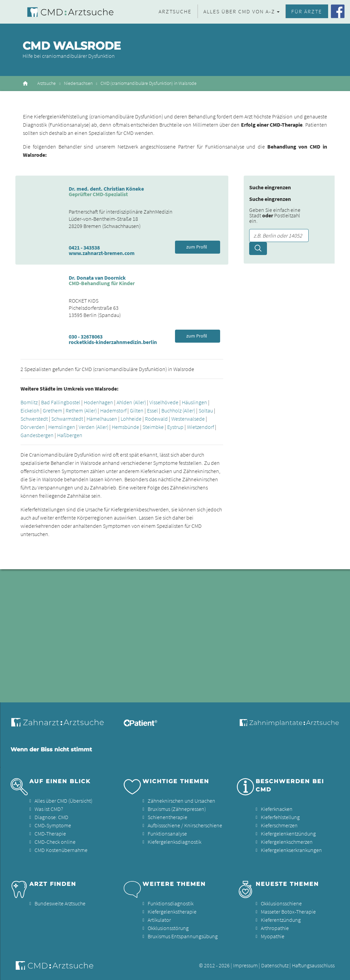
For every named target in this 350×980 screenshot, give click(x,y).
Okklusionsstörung (168, 928)
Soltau (206, 410)
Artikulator (159, 920)
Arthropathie (275, 928)
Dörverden (33, 427)
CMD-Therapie (50, 833)
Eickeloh (30, 410)
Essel (152, 410)
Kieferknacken (277, 809)
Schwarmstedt (67, 419)
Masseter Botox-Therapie (288, 912)
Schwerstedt (34, 419)
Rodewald (156, 419)
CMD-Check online (55, 842)
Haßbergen (70, 435)
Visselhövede (164, 402)
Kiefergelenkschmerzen (287, 842)
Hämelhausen (102, 419)
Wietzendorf (200, 427)
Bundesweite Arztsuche (60, 903)
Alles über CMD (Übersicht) (63, 801)
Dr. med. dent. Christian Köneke (106, 189)
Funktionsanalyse (167, 833)
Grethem (52, 410)
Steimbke (153, 427)
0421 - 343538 (84, 247)
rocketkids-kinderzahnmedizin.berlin (113, 342)
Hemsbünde (125, 427)
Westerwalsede (188, 419)
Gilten (137, 410)
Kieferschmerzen (279, 825)
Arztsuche (175, 11)
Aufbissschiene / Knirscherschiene (185, 825)
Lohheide (131, 419)
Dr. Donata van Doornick (97, 278)
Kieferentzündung (281, 920)
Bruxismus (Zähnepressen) (177, 809)
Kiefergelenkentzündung (288, 833)
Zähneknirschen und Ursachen (181, 801)
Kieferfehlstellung (280, 817)
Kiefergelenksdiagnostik (174, 842)
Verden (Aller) (93, 427)
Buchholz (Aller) (178, 410)
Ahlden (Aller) (131, 402)
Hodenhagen (98, 402)
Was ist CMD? (49, 809)
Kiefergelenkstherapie (172, 912)
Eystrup (175, 427)
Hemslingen (62, 427)
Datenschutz (275, 965)
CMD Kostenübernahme (61, 850)
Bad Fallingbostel (61, 402)
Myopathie (273, 936)
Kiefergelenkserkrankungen (291, 850)
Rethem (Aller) (81, 410)
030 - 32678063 (86, 336)
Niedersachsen (78, 83)
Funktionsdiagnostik (171, 903)
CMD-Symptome (53, 825)
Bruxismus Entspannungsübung (183, 936)
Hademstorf (113, 410)
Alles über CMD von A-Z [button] (239, 11)
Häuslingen (194, 402)
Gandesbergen (37, 435)
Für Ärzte (307, 11)
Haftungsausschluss (313, 965)
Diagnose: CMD (51, 817)
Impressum (245, 965)
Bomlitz (29, 402)
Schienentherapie (167, 817)
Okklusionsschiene (281, 903)
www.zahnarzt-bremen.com (102, 253)
